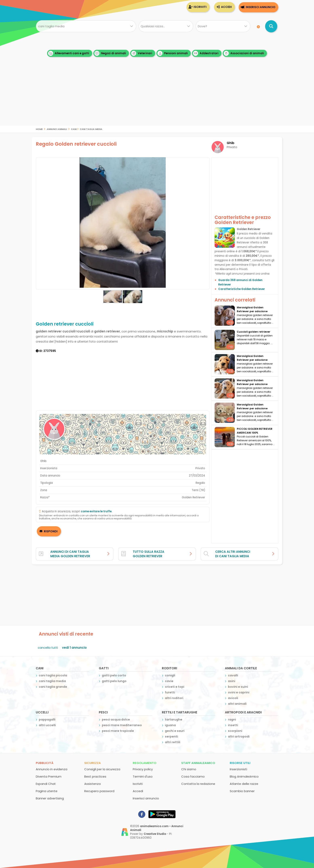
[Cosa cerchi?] (86, 26)
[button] (206, 224)
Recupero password (99, 791)
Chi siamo (189, 769)
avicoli (233, 698)
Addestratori (206, 53)
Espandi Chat (46, 784)
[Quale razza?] (166, 26)
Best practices (95, 776)
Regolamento (145, 763)
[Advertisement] (157, 97)
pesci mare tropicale (118, 731)
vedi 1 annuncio (74, 648)
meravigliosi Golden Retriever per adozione (252, 309)
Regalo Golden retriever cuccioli (76, 144)
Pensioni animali (173, 53)
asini (232, 681)
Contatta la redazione (198, 784)
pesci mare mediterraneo (122, 725)
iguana (170, 725)
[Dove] (223, 26)
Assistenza (92, 784)
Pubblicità (45, 763)
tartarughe (174, 719)
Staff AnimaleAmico (198, 763)
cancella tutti (48, 648)
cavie (169, 681)
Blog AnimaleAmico (244, 776)
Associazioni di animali (244, 53)
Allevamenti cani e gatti (69, 53)
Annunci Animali (57, 129)
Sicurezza (93, 763)
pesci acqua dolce (116, 719)
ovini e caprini (239, 692)
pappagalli (47, 719)
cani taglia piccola (53, 675)
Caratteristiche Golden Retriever (242, 289)
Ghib (231, 143)
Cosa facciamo (193, 776)
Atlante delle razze (244, 784)
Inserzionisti (238, 769)
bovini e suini (238, 687)
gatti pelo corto (114, 675)
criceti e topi (175, 687)
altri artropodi (239, 736)
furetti (170, 692)
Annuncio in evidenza (52, 769)
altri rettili (173, 742)
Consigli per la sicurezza (102, 769)
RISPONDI (50, 531)
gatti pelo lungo (114, 681)
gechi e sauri (175, 731)
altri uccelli (47, 725)
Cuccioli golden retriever (254, 332)
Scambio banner (242, 791)
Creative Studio (155, 834)
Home (39, 129)
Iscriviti (200, 7)
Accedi (226, 7)
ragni (232, 719)
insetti (233, 725)
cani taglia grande (53, 687)
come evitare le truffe (96, 511)
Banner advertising (50, 798)
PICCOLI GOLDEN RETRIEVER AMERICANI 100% (255, 431)
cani (74, 129)
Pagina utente (47, 791)
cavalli (233, 675)
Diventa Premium (49, 776)
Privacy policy (143, 769)
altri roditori (174, 698)
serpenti (171, 736)
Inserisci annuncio (260, 7)
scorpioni (235, 731)
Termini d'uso (143, 776)
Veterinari (142, 53)
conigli (170, 675)
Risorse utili (240, 763)
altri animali (237, 704)
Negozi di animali (110, 53)
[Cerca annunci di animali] (271, 26)
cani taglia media (91, 129)
